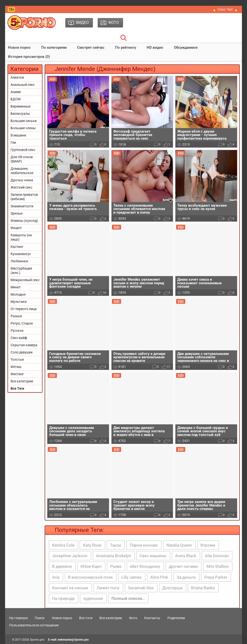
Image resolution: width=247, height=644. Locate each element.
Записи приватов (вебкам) (24, 197)
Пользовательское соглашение (34, 625)
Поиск (40, 618)
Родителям (176, 618)
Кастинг (17, 247)
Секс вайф (19, 338)
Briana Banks (203, 588)
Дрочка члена (22, 180)
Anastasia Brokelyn (113, 556)
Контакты (152, 618)
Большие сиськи (24, 121)
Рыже (116, 566)
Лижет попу (108, 588)
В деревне (62, 566)
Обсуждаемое (186, 47)
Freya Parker (216, 577)
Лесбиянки (19, 261)
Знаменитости (22, 206)
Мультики (19, 302)
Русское (17, 331)
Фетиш (16, 367)
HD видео (155, 47)
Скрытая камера (24, 345)
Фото (133, 618)
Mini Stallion (218, 566)
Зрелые (17, 213)
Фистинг (17, 374)
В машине (18, 135)
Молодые (18, 294)
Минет (16, 287)
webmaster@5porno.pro (73, 640)
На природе (63, 598)
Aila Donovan (217, 556)
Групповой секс (23, 150)
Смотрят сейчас (91, 47)
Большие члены (23, 128)
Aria (56, 577)
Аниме (16, 92)
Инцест (16, 228)
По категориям (54, 47)
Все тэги (86, 618)
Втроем (208, 545)
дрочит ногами (183, 566)
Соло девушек (22, 352)
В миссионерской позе (90, 577)
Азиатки (17, 77)
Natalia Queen (179, 545)
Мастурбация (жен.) (21, 271)
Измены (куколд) (24, 221)
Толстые (17, 359)
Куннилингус (21, 254)
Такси (116, 545)
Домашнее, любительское (22, 171)
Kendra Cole (63, 545)
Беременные (21, 106)
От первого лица (24, 309)
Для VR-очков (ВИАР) (22, 159)
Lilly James (131, 577)
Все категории (22, 381)
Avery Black (186, 556)
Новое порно (19, 47)
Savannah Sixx (141, 588)
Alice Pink (159, 577)
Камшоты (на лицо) (21, 237)
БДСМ (16, 99)
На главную (18, 618)
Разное (16, 316)
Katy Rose (92, 545)
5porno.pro (37, 640)
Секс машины (153, 556)
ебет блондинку (145, 566)
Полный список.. (128, 598)
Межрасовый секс (25, 280)
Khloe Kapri (91, 566)
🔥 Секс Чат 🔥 (225, 9)
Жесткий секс (21, 187)
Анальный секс (23, 85)
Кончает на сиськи (70, 588)
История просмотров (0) (29, 57)
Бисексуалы (20, 114)
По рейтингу (126, 47)
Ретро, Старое (22, 323)
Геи (13, 142)
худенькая (93, 598)
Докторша (172, 588)
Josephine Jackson (70, 556)
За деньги (186, 577)
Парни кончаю (144, 545)
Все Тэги (17, 388)
